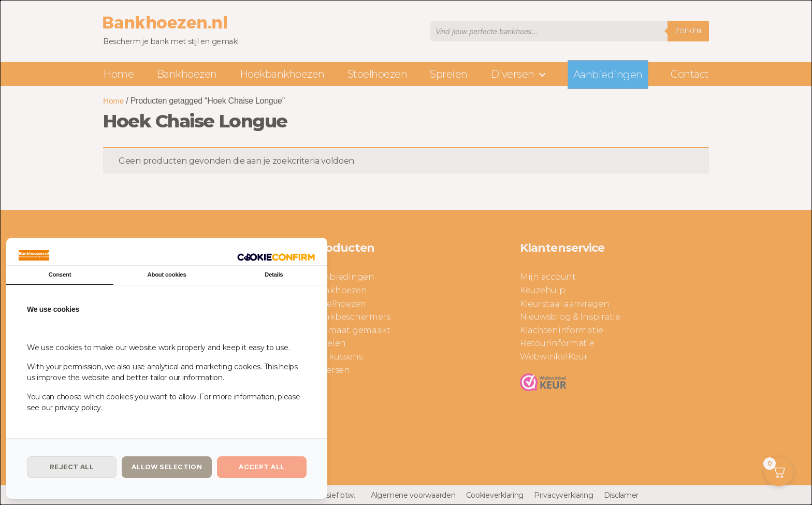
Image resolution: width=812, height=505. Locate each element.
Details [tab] (274, 275)
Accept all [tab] (262, 467)
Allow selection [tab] (167, 467)
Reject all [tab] (72, 467)
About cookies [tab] (167, 275)
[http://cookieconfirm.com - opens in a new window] (276, 256)
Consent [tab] (60, 275)
